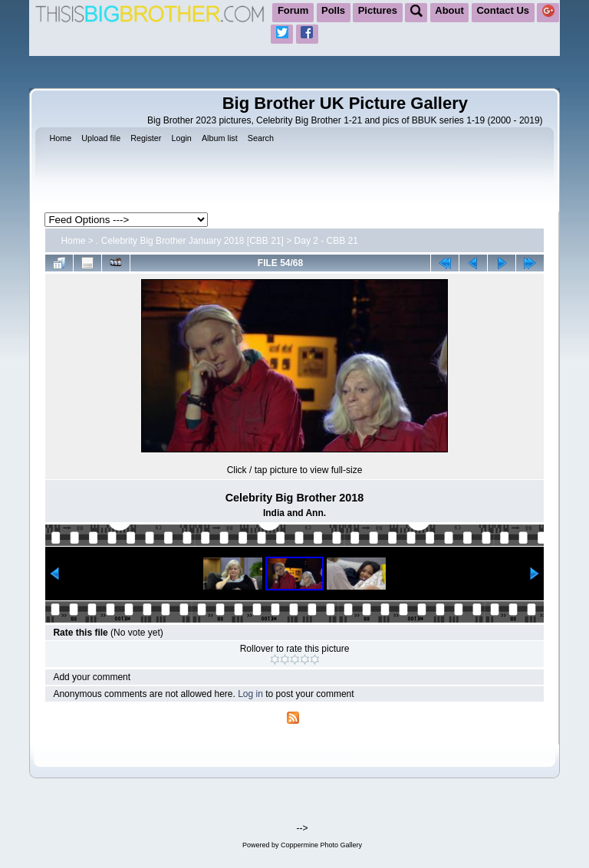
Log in (250, 694)
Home (73, 241)
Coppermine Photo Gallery (321, 845)
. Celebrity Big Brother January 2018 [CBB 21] (190, 241)
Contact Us (503, 10)
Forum (293, 10)
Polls (333, 10)
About (449, 10)
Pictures (378, 10)
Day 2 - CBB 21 (326, 241)
